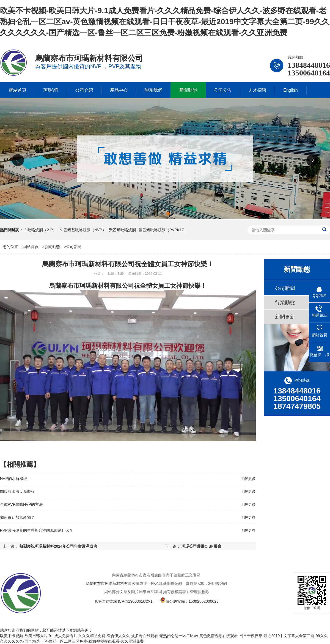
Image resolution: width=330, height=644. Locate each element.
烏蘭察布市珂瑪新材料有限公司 (112, 583)
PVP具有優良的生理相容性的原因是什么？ (37, 530)
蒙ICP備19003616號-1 (133, 601)
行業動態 (285, 303)
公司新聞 (74, 247)
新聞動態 (188, 90)
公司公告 (223, 90)
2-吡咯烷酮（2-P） (40, 230)
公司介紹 (84, 90)
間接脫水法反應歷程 (17, 491)
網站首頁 (18, 90)
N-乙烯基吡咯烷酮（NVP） (83, 230)
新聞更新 (285, 317)
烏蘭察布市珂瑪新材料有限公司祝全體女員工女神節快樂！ (128, 286)
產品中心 (119, 90)
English (290, 90)
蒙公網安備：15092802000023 (189, 601)
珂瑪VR (51, 90)
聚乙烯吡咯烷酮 (122, 230)
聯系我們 (153, 90)
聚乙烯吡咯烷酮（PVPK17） (163, 230)
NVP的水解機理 (14, 479)
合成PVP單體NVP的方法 (21, 504)
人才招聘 (257, 90)
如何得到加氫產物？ (17, 517)
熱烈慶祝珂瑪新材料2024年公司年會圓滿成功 (58, 546)
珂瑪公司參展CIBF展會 (201, 546)
